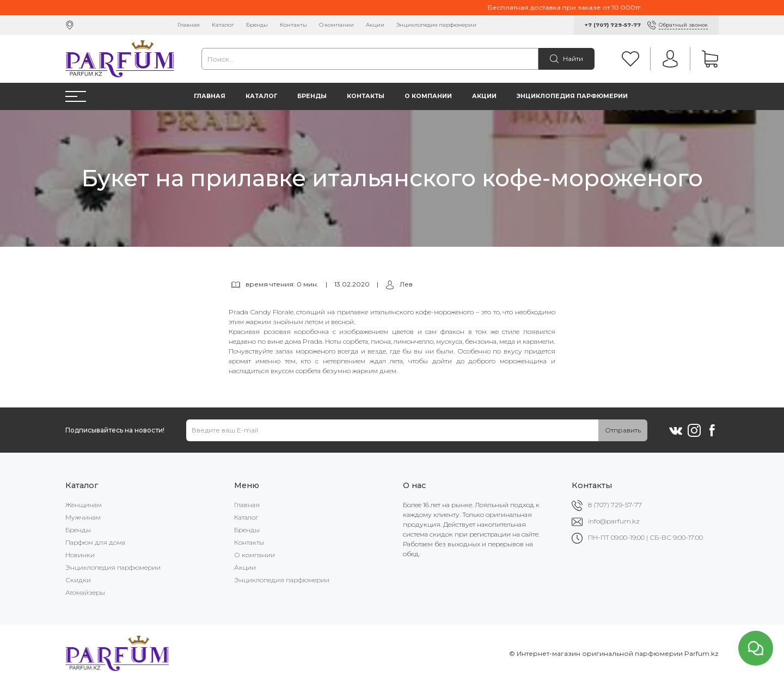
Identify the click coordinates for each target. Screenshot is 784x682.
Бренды (257, 25)
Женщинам (84, 505)
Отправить (623, 430)
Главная (189, 25)
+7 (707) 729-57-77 (613, 25)
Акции (375, 25)
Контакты (293, 25)
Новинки (80, 555)
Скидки (78, 580)
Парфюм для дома (95, 542)
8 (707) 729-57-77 (615, 505)
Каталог (223, 25)
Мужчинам (83, 517)
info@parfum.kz (614, 521)
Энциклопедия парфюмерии (436, 25)
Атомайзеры (85, 592)
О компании (336, 25)
